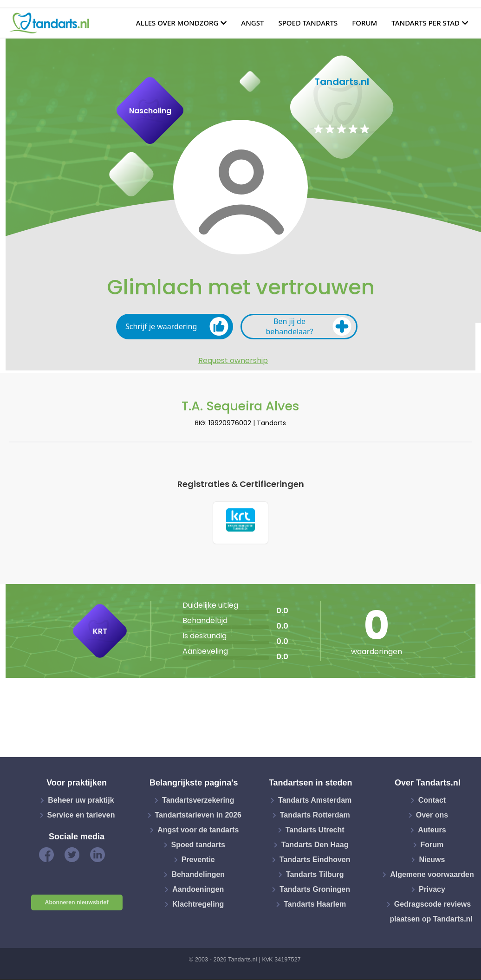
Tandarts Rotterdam (315, 816)
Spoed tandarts (308, 23)
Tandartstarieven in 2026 (198, 816)
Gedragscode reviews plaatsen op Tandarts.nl (431, 913)
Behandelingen (198, 876)
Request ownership (233, 361)
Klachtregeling (198, 905)
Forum (364, 23)
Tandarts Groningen (315, 891)
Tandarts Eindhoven (315, 861)
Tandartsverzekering (198, 802)
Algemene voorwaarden (432, 876)
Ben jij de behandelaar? (309, 326)
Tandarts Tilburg (315, 876)
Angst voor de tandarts (198, 831)
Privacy (432, 891)
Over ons (432, 816)
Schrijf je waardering (177, 326)
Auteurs (432, 831)
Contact (432, 802)
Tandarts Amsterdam (315, 802)
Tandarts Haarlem (315, 905)
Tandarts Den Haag (315, 846)
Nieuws (432, 861)
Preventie (198, 861)
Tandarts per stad (426, 23)
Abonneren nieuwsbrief (77, 904)
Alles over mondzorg (177, 23)
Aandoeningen (198, 891)
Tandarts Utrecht (315, 831)
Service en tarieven (81, 816)
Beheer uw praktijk (81, 802)
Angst (252, 23)
